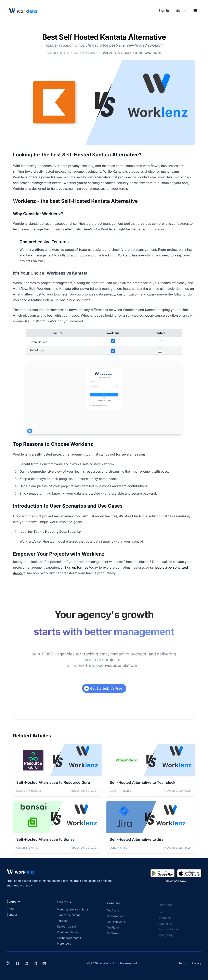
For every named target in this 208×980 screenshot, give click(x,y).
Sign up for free (77, 567)
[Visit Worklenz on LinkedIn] (26, 963)
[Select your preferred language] (181, 11)
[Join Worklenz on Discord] (44, 963)
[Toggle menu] (195, 11)
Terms (183, 963)
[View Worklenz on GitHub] (35, 963)
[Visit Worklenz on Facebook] (17, 963)
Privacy (197, 963)
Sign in (164, 11)
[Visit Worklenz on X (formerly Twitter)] (9, 963)
